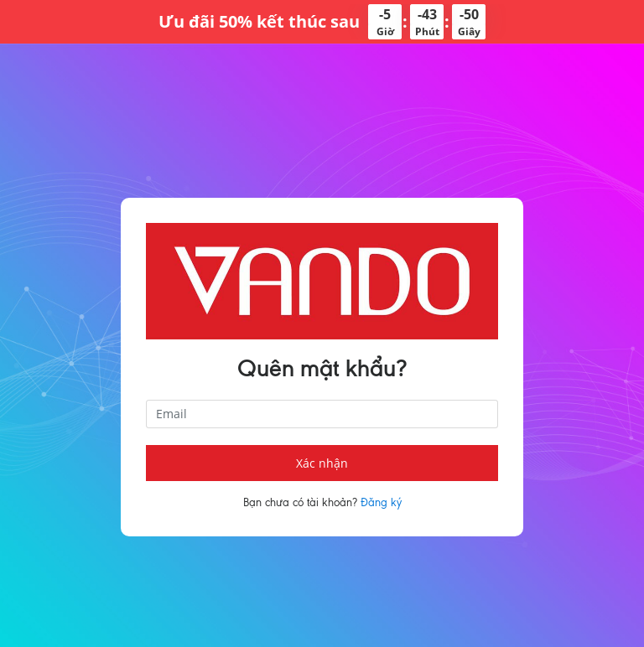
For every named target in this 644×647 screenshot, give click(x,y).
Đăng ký (381, 502)
